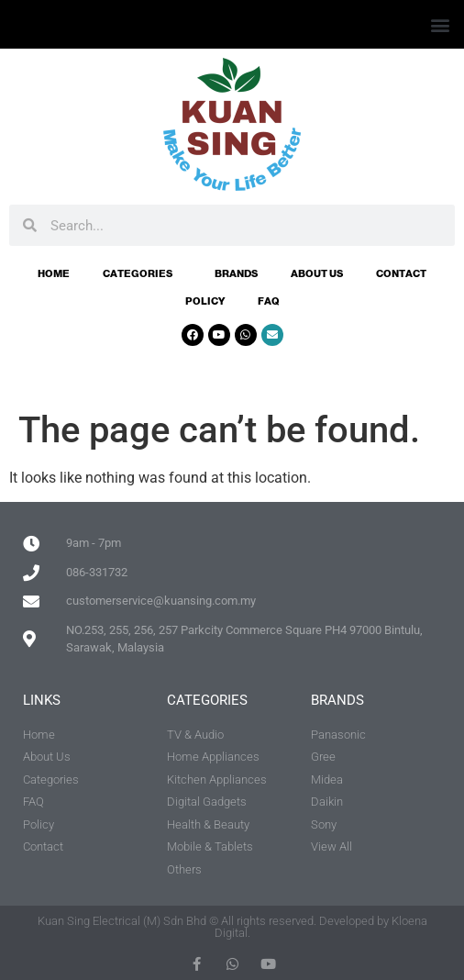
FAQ (269, 301)
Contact (401, 273)
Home (54, 273)
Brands (236, 273)
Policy (205, 301)
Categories (142, 273)
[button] (440, 24)
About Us (317, 273)
